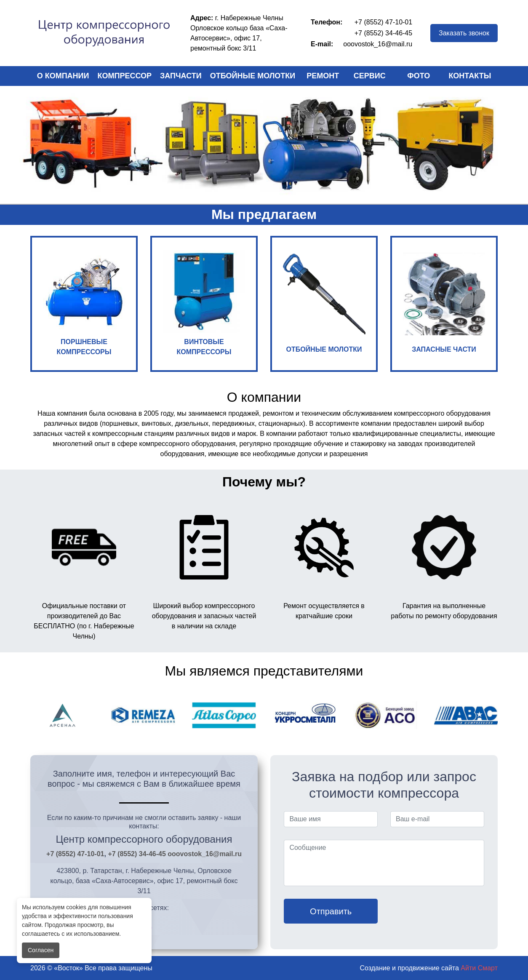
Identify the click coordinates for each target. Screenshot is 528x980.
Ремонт (323, 76)
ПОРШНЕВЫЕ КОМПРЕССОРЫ (84, 303)
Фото (419, 76)
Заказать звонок (464, 33)
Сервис (370, 76)
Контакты (470, 76)
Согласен (41, 950)
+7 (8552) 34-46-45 (383, 33)
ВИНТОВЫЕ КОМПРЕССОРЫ (204, 303)
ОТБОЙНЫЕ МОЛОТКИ (324, 303)
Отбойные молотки (253, 76)
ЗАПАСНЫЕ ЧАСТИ (444, 303)
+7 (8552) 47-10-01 (383, 22)
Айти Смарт (479, 968)
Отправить (331, 911)
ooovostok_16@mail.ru (378, 44)
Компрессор (125, 76)
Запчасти (181, 76)
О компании (63, 76)
